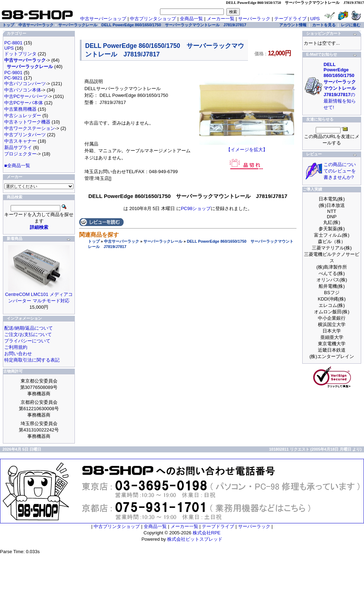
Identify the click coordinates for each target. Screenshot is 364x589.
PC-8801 (13, 43)
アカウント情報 (293, 25)
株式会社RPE (207, 533)
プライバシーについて (27, 341)
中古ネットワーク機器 (27, 122)
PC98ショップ (196, 208)
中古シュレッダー (23, 115)
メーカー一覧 (221, 19)
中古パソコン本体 (23, 90)
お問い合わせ (18, 354)
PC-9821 (13, 78)
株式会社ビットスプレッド (195, 539)
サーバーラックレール (163, 241)
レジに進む (351, 25)
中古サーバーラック (122, 241)
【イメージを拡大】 (247, 147)
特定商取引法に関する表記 (32, 360)
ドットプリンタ (20, 54)
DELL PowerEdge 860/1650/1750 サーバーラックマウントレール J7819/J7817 (174, 25)
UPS (315, 19)
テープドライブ (290, 19)
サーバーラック (254, 19)
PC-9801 (13, 73)
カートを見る (324, 25)
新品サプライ (18, 147)
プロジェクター (20, 154)
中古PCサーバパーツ (26, 96)
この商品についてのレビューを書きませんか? (340, 171)
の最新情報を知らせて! (342, 86)
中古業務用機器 (20, 109)
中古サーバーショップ (103, 19)
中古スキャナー (20, 141)
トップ (94, 241)
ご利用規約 (16, 347)
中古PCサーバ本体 (24, 103)
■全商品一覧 (17, 166)
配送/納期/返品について (29, 328)
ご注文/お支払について (28, 334)
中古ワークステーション (30, 128)
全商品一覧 (191, 19)
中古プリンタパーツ (25, 135)
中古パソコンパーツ (25, 84)
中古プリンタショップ (153, 19)
